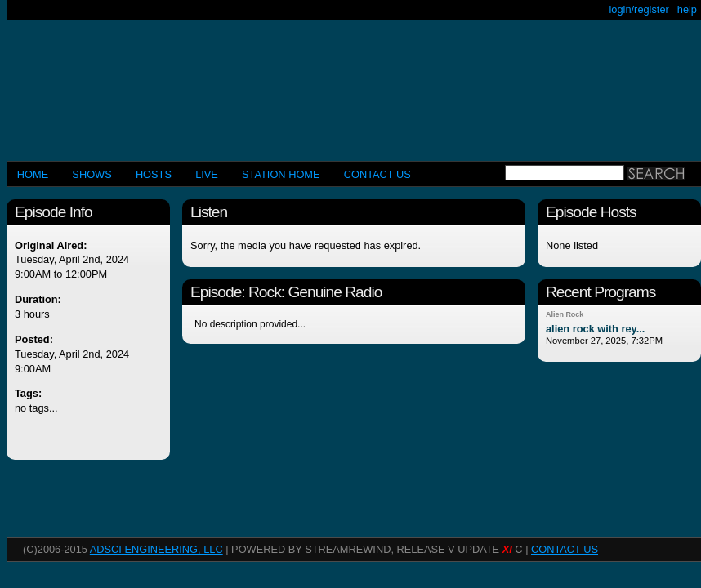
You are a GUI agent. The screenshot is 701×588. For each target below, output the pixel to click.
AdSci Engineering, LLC (156, 549)
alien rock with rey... (595, 329)
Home (33, 174)
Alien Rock (565, 314)
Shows (92, 174)
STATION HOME (281, 174)
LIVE (207, 174)
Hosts (154, 174)
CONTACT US (377, 174)
